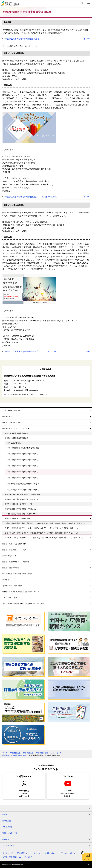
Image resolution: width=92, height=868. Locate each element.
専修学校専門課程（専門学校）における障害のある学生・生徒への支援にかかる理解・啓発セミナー (43, 528)
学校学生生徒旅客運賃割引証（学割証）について (21, 592)
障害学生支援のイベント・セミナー (16, 429)
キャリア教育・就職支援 (12, 411)
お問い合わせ (50, 853)
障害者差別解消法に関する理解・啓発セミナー (22, 499)
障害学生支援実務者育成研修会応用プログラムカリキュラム (31, 352)
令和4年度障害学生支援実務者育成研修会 (23, 466)
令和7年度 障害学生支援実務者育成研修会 (23, 448)
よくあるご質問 (8, 846)
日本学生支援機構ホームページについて (17, 857)
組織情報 (6, 839)
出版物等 (6, 580)
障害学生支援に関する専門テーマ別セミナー (22, 509)
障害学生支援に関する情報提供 (14, 544)
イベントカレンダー (10, 598)
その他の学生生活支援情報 (12, 586)
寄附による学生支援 (10, 833)
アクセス (37, 853)
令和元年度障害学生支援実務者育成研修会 (23, 484)
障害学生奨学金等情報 (11, 568)
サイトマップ (7, 853)
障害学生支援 (7, 417)
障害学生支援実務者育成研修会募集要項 (22, 39)
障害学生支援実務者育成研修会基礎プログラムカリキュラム (31, 197)
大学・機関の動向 (9, 556)
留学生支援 (7, 821)
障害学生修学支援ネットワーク (14, 550)
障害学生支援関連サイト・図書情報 (16, 562)
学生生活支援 (15, 753)
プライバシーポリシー (69, 853)
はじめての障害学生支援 (12, 423)
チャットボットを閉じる (83, 853)
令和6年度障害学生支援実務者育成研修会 (23, 454)
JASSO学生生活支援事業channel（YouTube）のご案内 (23, 604)
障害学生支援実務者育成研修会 (17, 438)
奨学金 (5, 815)
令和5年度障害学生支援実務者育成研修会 (23, 460)
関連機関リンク (23, 853)
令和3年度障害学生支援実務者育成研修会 (23, 472)
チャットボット (87, 860)
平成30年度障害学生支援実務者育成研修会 (23, 490)
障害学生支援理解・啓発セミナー (17, 518)
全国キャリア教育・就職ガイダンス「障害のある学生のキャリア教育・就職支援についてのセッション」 (44, 538)
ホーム (5, 753)
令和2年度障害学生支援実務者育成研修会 (23, 478)
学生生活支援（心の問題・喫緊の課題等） (18, 574)
